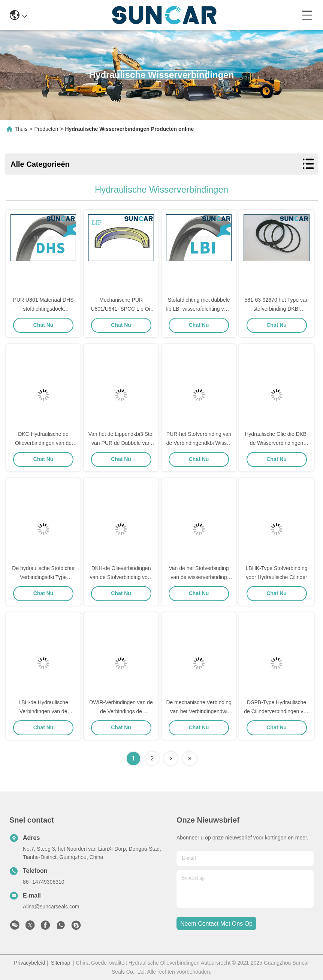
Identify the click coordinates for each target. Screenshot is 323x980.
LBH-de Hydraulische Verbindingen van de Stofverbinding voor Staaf (43, 711)
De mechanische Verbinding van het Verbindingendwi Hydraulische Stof (199, 711)
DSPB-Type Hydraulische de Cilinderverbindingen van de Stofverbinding (277, 711)
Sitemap (61, 963)
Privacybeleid (29, 963)
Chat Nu (43, 325)
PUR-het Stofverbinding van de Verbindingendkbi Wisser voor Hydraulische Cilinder (199, 443)
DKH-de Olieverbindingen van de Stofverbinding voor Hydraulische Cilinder (121, 577)
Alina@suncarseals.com (51, 907)
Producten (46, 129)
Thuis (21, 129)
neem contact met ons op (216, 924)
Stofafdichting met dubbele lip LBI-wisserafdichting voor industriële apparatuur (199, 309)
